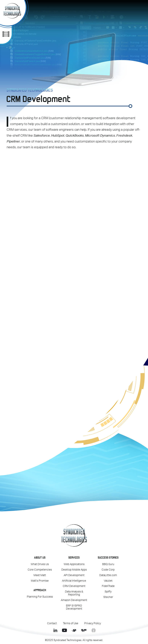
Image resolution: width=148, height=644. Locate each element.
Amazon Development (74, 600)
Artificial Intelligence (74, 581)
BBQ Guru (108, 564)
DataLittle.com (108, 575)
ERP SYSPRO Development (74, 607)
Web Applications (74, 564)
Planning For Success (40, 597)
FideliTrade (108, 586)
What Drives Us (40, 564)
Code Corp (108, 570)
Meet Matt (40, 575)
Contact (52, 623)
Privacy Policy (93, 623)
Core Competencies (40, 570)
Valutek (108, 581)
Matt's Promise (40, 581)
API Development (74, 575)
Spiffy (108, 592)
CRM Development (74, 586)
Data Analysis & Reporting (74, 593)
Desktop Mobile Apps (74, 570)
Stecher (108, 597)
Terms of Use (71, 623)
